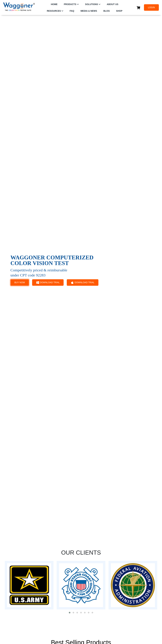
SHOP (119, 11)
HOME (54, 4)
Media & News (89, 11)
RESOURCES (54, 11)
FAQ (72, 11)
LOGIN (151, 7)
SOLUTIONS (92, 4)
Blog (106, 11)
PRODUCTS (70, 4)
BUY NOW (20, 282)
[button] (70, 613)
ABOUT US (113, 4)
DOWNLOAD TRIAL (48, 283)
